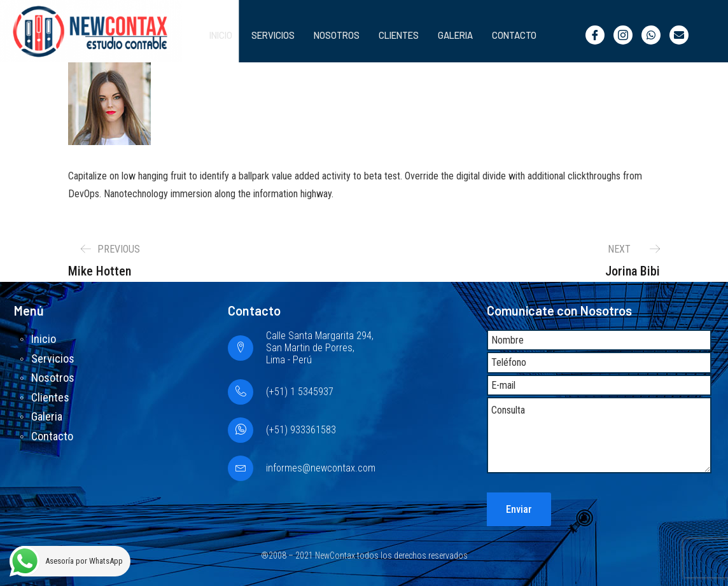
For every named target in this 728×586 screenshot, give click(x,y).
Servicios (262, 34)
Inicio (207, 34)
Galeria (452, 34)
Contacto (513, 34)
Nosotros (327, 34)
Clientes (392, 34)
